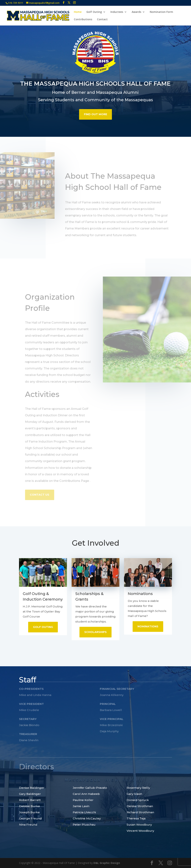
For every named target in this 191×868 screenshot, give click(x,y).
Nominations (148, 626)
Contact (102, 20)
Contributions (83, 20)
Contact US (41, 495)
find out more (95, 112)
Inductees (117, 12)
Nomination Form (161, 12)
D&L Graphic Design (107, 863)
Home (78, 12)
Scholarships (95, 632)
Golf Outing (94, 12)
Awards (136, 12)
